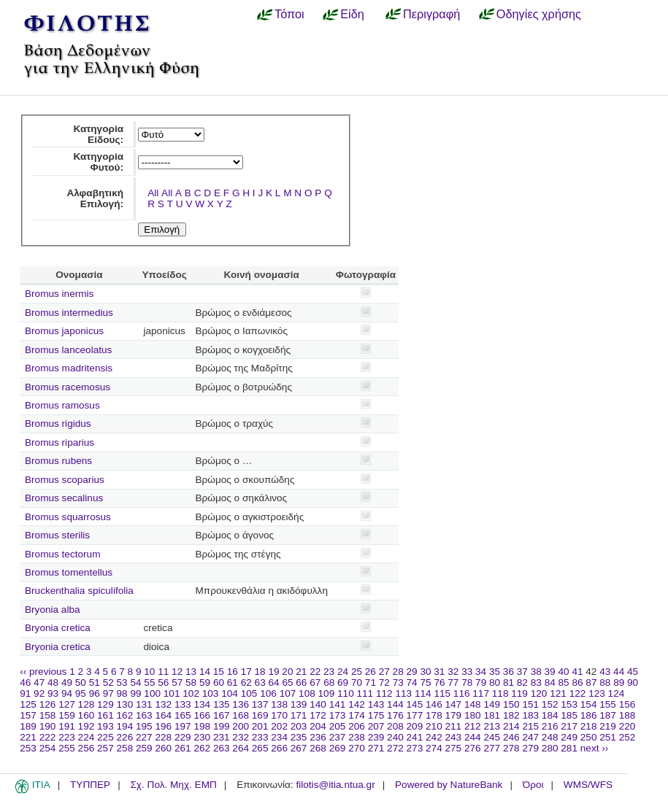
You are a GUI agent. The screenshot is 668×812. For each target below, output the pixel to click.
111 (365, 693)
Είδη (352, 14)
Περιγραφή (431, 14)
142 (357, 704)
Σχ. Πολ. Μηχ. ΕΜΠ (173, 785)
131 (144, 704)
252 (627, 737)
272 (395, 748)
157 (28, 715)
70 (357, 683)
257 (105, 748)
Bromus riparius (59, 442)
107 (288, 693)
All (153, 193)
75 (425, 683)
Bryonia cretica (58, 628)
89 (619, 683)
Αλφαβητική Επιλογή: (95, 198)
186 (589, 715)
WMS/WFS (588, 785)
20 (287, 672)
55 (149, 683)
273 (415, 748)
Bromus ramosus (62, 405)
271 (376, 748)
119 (519, 693)
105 (249, 693)
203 (299, 726)
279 (530, 748)
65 (287, 683)
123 (597, 693)
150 (511, 704)
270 (357, 748)
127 (67, 704)
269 (338, 748)
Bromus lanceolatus (68, 350)
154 (589, 704)
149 (492, 704)
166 (202, 715)
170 (279, 715)
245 (492, 737)
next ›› (595, 748)
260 (163, 748)
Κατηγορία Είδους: (98, 134)
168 (241, 715)
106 (268, 693)
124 (617, 693)
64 (274, 683)
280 (550, 748)
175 (376, 715)
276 (473, 748)
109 (327, 693)
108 (307, 693)
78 (467, 683)
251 (608, 737)
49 (67, 683)
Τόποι (289, 14)
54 (135, 683)
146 (434, 704)
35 (495, 672)
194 (125, 726)
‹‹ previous (43, 672)
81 (508, 683)
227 (144, 737)
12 (177, 672)
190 (48, 726)
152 (550, 704)
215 (530, 726)
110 (346, 693)
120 (539, 693)
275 (454, 748)
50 (81, 683)
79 (481, 683)
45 (633, 672)
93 (53, 693)
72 (384, 683)
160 (87, 715)
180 (473, 715)
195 (144, 726)
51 (95, 683)
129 (105, 704)
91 (25, 693)
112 (384, 693)
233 (260, 737)
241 (415, 737)
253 (28, 748)
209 (415, 726)
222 (48, 737)
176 (395, 715)
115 (442, 693)
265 (260, 748)
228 (163, 737)
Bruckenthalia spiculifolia (79, 591)
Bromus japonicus (64, 331)
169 (260, 715)
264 (241, 748)
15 (219, 672)
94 (67, 693)
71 (371, 683)
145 (415, 704)
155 (608, 704)
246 (511, 737)
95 (81, 693)
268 (318, 748)
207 (376, 726)
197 (183, 726)
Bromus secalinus (64, 498)
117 (481, 693)
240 (395, 737)
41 (577, 672)
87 (591, 683)
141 (338, 704)
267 (299, 748)
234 (279, 737)
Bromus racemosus (68, 387)
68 (329, 683)
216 (550, 726)
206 (357, 726)
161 (105, 715)
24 (343, 672)
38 (536, 672)
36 (508, 672)
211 (454, 726)
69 (343, 683)
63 (260, 683)
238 (357, 737)
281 (569, 748)
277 (492, 748)
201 (260, 726)
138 (279, 704)
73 (398, 683)
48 (53, 683)
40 (563, 672)
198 (202, 726)
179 (454, 715)
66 (301, 683)
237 (338, 737)
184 (550, 715)
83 (536, 683)
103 (211, 693)
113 (403, 693)
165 (183, 715)
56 (163, 683)
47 (39, 683)
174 (357, 715)
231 (222, 737)
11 (163, 672)
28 (398, 672)
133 (183, 704)
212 (473, 726)
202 (279, 726)
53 (122, 683)
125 (28, 704)
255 (67, 748)
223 (67, 737)
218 (589, 726)
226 (125, 737)
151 (530, 704)
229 (183, 737)
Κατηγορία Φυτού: (98, 162)
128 (87, 704)
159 (67, 715)
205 (338, 726)
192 (87, 726)
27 (384, 672)
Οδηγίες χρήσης (539, 14)
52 (108, 683)
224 (87, 737)
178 (434, 715)
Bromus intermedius (69, 313)
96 (95, 693)
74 (412, 683)
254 (48, 748)
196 (163, 726)
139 (299, 704)
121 (558, 693)
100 (152, 693)
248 (550, 737)
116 (462, 693)
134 (202, 704)
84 (550, 683)
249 (569, 737)
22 (315, 672)
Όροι (533, 785)
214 (511, 726)
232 (241, 737)
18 (260, 672)
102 (191, 693)
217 (569, 726)
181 (492, 715)
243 (454, 737)
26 (371, 672)
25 (357, 672)
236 (318, 737)
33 (467, 672)
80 (495, 683)
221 (28, 737)
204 (318, 726)
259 (144, 748)
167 (222, 715)
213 (492, 726)
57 (177, 683)
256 (87, 748)
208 (395, 726)
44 (619, 672)
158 (48, 715)
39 (550, 672)
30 (425, 672)
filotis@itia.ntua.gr (335, 785)
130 (125, 704)
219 (608, 726)
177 (415, 715)
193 (105, 726)
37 (522, 672)
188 (627, 715)
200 (241, 726)
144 (395, 704)
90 (633, 683)
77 (453, 683)
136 (241, 704)
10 (149, 672)
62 (246, 683)
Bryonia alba (53, 610)
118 (500, 693)
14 (205, 672)
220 (627, 726)
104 (230, 693)
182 (511, 715)
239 (376, 737)
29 (412, 672)
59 (205, 683)
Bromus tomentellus (69, 572)
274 (434, 748)
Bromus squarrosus (68, 517)
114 (423, 693)
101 (172, 693)
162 (125, 715)
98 (122, 693)
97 (108, 693)
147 (454, 704)
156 (627, 704)
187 (608, 715)
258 (125, 748)
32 (453, 672)
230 (202, 737)
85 (564, 683)
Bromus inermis (59, 294)
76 (439, 683)
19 (273, 672)
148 (473, 704)
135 (222, 704)
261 (183, 748)
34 (481, 672)
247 (530, 737)
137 (260, 704)
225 (105, 737)
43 (605, 672)
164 (163, 715)
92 (39, 693)
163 (144, 715)
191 (67, 726)
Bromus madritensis (69, 368)
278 (511, 748)
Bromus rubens (58, 461)
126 (48, 704)
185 (569, 715)
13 (191, 672)
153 (569, 704)
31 (439, 672)
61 (233, 683)
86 (577, 683)
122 (578, 693)
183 (530, 715)
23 (329, 672)
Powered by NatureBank (449, 785)
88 (605, 683)
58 (191, 683)
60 (219, 683)
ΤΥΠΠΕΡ (90, 785)
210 (434, 726)
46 (25, 683)
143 (376, 704)
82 (522, 683)
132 (163, 704)
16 (233, 672)
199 (222, 726)
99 (135, 693)
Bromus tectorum (63, 554)
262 (202, 748)
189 (28, 726)
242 (434, 737)
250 (589, 737)
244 (473, 737)
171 (299, 715)
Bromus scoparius (65, 480)
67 (315, 683)
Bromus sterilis (57, 535)
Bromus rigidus (58, 424)
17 (246, 672)
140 (318, 704)
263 (222, 748)
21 (301, 672)
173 (338, 715)
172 (318, 715)
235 (299, 737)
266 (279, 748)
